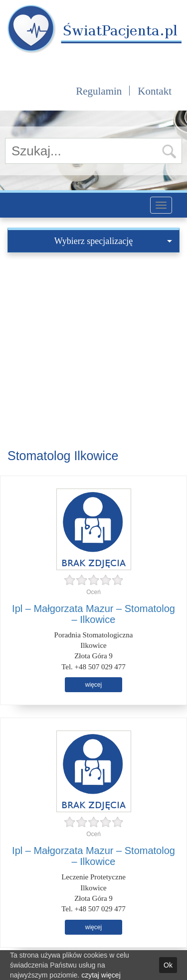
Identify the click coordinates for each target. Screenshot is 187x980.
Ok (168, 965)
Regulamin (99, 91)
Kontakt (155, 91)
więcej (93, 685)
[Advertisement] (93, 351)
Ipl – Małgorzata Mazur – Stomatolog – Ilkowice (93, 614)
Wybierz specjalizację (113, 241)
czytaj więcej (101, 975)
